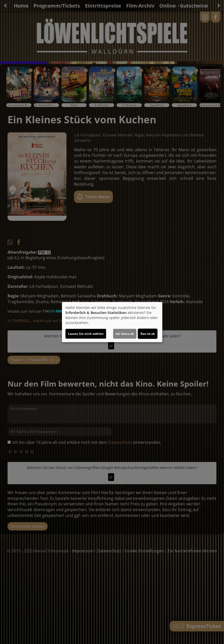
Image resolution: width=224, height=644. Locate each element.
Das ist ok (148, 334)
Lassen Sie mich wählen (86, 334)
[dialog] (112, 322)
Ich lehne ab (125, 334)
